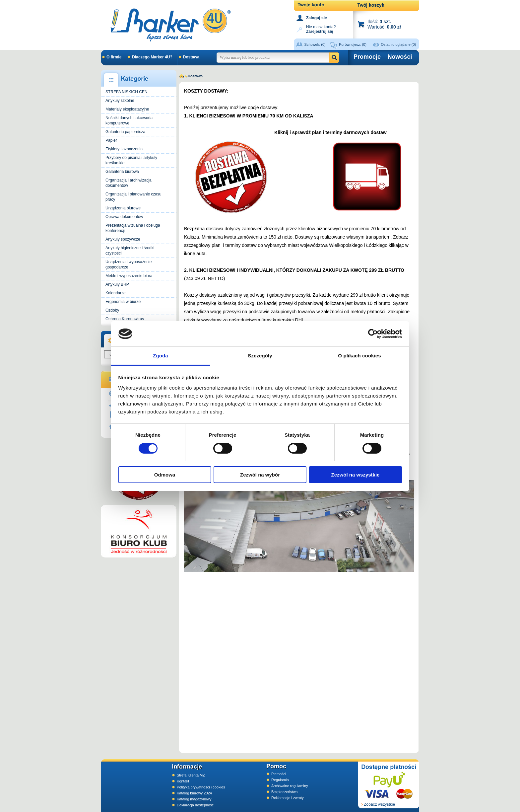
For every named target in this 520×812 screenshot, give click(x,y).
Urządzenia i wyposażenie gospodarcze (129, 264)
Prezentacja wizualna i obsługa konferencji (133, 228)
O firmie (114, 57)
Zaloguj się (317, 18)
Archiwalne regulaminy (290, 786)
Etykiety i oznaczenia (124, 149)
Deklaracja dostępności (196, 805)
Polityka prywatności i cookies (201, 787)
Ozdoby (112, 310)
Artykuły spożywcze (123, 239)
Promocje (367, 57)
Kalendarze (116, 293)
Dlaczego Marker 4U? (152, 57)
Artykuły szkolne (120, 101)
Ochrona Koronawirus (125, 319)
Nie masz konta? (321, 29)
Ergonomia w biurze (123, 302)
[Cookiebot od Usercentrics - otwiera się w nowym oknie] (373, 334)
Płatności (279, 774)
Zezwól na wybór (260, 475)
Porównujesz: (353, 44)
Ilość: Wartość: (384, 24)
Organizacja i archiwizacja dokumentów (129, 183)
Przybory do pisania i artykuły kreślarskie (131, 160)
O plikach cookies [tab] (359, 356)
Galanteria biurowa (122, 172)
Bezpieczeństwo (285, 792)
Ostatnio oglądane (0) (399, 44)
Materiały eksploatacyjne (127, 109)
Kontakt (183, 781)
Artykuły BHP (117, 284)
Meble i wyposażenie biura (129, 276)
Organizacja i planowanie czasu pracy (133, 197)
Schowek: (315, 44)
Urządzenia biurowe (123, 208)
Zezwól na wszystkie (356, 475)
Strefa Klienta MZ (191, 775)
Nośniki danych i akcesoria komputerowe (129, 120)
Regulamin (280, 780)
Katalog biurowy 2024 (194, 793)
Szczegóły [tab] (260, 356)
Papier (111, 140)
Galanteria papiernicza (125, 132)
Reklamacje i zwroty (288, 798)
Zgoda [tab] (161, 356)
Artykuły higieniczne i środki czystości (130, 251)
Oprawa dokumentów (124, 217)
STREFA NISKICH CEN (127, 92)
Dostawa (191, 57)
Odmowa (165, 475)
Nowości (400, 57)
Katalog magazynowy (194, 799)
